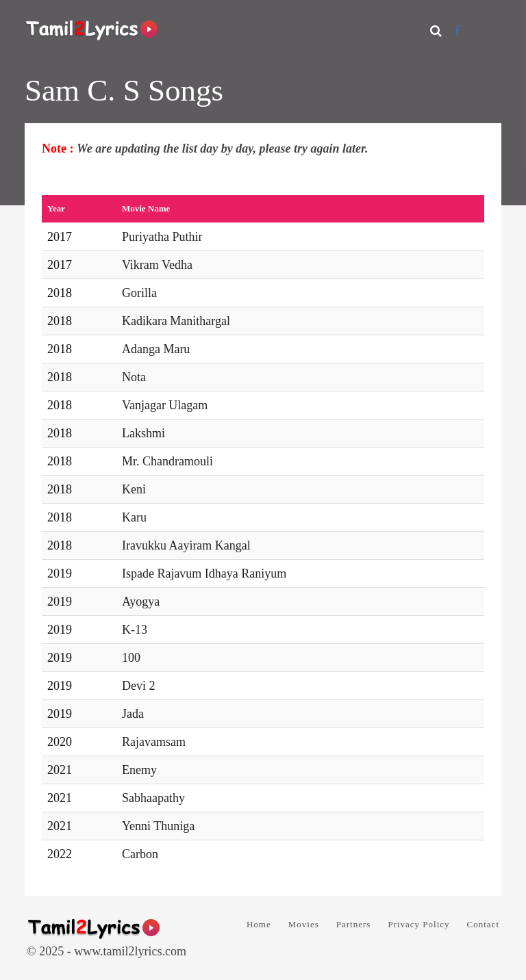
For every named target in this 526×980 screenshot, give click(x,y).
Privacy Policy (418, 924)
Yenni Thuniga (158, 826)
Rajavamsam (154, 742)
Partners (354, 924)
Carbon (140, 854)
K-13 (135, 630)
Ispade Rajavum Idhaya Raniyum (204, 573)
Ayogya (141, 602)
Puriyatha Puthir (162, 237)
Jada (133, 714)
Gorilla (139, 293)
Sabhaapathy (153, 798)
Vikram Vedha (157, 265)
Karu (134, 517)
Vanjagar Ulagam (165, 405)
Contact (483, 924)
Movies (304, 924)
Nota (134, 377)
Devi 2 (139, 686)
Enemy (139, 770)
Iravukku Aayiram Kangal (186, 545)
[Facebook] (457, 30)
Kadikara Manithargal (176, 321)
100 (131, 658)
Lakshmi (143, 433)
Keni (134, 489)
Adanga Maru (156, 349)
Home (259, 924)
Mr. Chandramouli (167, 461)
